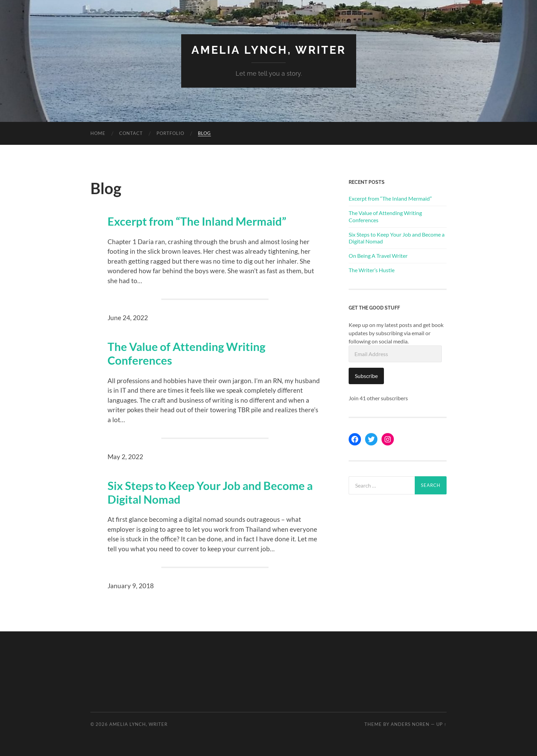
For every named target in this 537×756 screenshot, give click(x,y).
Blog (204, 133)
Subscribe (366, 376)
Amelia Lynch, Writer (269, 50)
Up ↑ (441, 724)
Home (98, 133)
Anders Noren (410, 724)
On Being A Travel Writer (378, 256)
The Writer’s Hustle (372, 270)
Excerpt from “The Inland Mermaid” (197, 221)
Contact (131, 133)
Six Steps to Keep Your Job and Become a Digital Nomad (210, 493)
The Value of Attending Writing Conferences (186, 354)
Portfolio (170, 133)
